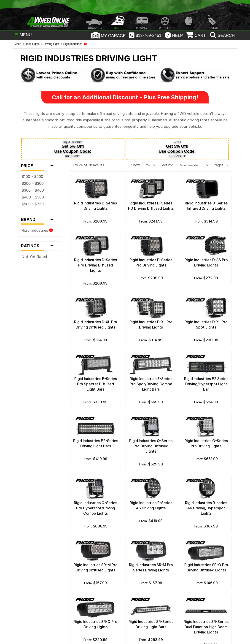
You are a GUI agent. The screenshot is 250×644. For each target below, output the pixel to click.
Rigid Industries (37, 230)
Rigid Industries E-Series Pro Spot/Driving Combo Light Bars (151, 384)
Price (40, 166)
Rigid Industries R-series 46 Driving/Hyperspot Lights (206, 508)
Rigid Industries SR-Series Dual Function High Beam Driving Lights (206, 627)
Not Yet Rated (34, 257)
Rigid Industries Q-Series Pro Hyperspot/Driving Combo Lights (95, 508)
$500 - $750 (33, 204)
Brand (40, 220)
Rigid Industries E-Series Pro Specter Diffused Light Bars (96, 384)
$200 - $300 (33, 183)
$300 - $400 (33, 190)
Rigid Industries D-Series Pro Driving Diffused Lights (95, 265)
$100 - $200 (32, 177)
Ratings (40, 246)
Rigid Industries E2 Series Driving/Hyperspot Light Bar (206, 384)
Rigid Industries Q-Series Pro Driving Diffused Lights (151, 446)
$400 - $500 (33, 197)
